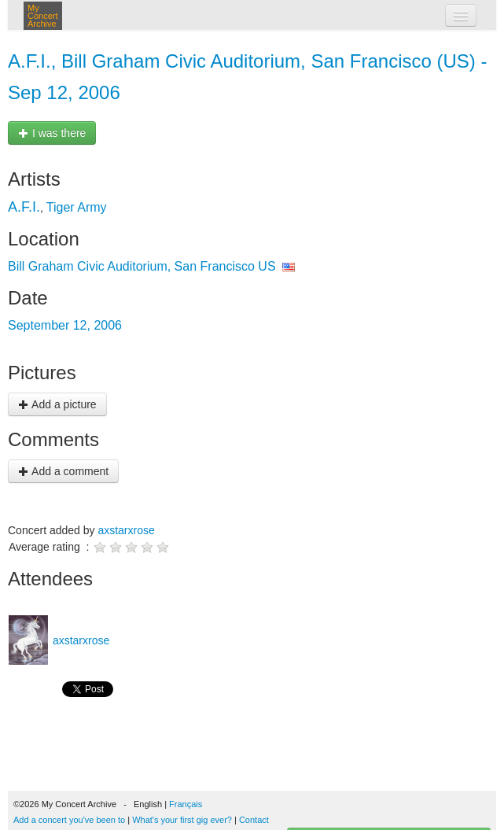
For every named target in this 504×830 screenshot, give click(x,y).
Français (186, 804)
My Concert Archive (43, 16)
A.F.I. (24, 207)
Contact (254, 820)
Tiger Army (77, 207)
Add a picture (57, 404)
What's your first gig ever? (182, 820)
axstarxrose (126, 530)
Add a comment (63, 471)
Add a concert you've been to (69, 820)
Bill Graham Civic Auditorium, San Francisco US (142, 266)
